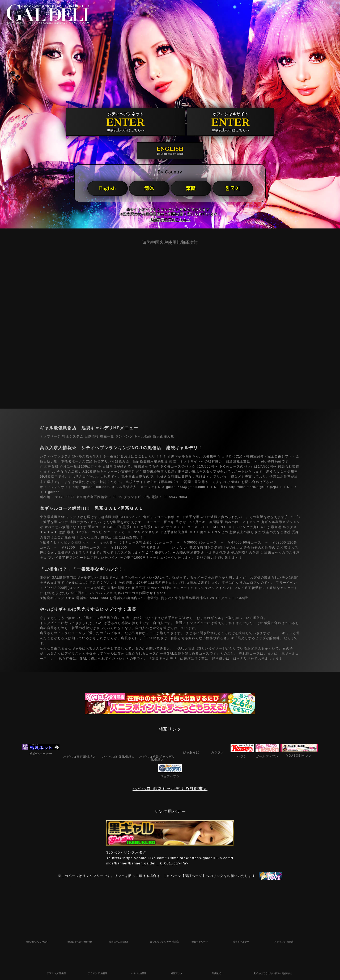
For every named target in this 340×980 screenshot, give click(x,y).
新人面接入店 (164, 436)
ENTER (125, 122)
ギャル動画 (143, 436)
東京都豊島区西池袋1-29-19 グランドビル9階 (211, 598)
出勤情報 (92, 436)
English (108, 188)
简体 (149, 188)
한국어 (232, 188)
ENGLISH (170, 150)
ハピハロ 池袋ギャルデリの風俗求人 (170, 789)
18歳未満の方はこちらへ (170, 220)
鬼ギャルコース (155, 517)
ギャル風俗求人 (124, 487)
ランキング (124, 436)
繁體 (191, 188)
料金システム (73, 436)
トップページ (50, 436)
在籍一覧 (107, 436)
